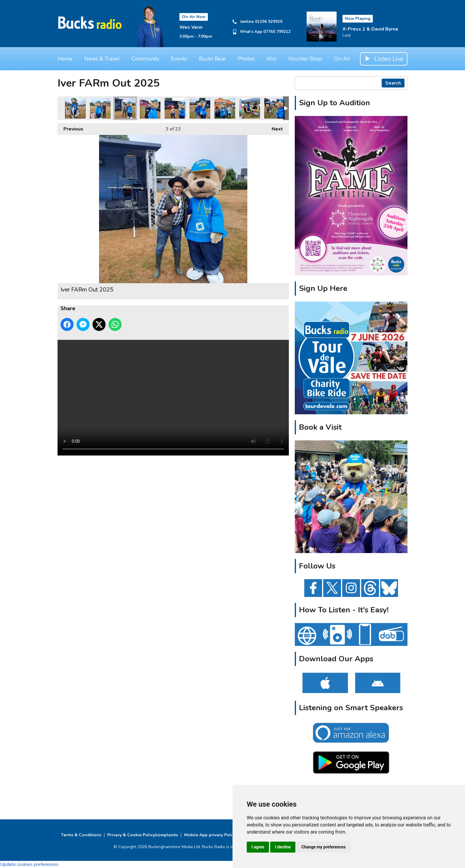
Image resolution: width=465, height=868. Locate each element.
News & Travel (102, 59)
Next (274, 128)
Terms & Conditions (81, 835)
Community (145, 59)
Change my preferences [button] (323, 847)
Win (271, 59)
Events (179, 59)
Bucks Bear (212, 59)
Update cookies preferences (29, 864)
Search (393, 83)
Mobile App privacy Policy (210, 835)
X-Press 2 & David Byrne (370, 29)
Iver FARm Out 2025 (75, 108)
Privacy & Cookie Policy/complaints (143, 835)
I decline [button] (283, 847)
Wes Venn (191, 27)
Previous (70, 128)
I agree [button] (258, 847)
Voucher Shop (305, 59)
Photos (246, 59)
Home (65, 59)
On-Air (342, 59)
